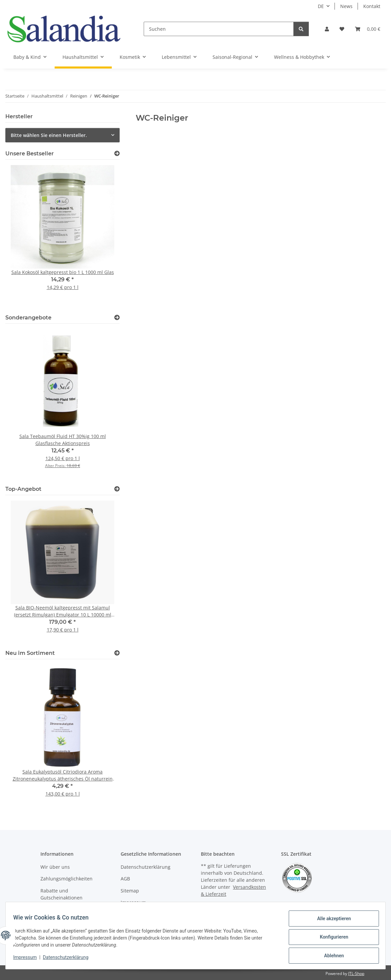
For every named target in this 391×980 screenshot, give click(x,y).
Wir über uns (55, 867)
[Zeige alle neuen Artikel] (117, 653)
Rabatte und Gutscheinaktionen (61, 894)
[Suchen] (219, 29)
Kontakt (372, 6)
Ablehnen (331, 956)
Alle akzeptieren (331, 922)
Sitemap (130, 891)
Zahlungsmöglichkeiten (67, 879)
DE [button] (321, 6)
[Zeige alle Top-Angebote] (117, 489)
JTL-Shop (356, 973)
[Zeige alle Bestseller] (117, 154)
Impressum (28, 959)
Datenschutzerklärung (69, 959)
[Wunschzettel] (342, 29)
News (346, 6)
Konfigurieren (331, 939)
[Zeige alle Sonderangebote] (117, 318)
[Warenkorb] (368, 29)
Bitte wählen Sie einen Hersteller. (49, 135)
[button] (327, 29)
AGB (125, 879)
